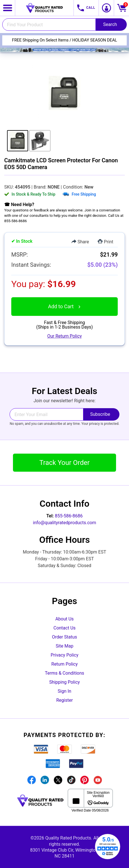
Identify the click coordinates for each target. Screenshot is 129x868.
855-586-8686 (69, 516)
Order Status (65, 637)
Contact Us (65, 628)
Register (65, 700)
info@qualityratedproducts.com (64, 523)
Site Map (65, 646)
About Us (64, 619)
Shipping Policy (65, 682)
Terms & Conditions (64, 673)
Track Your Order (64, 463)
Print (105, 242)
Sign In (64, 691)
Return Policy (64, 664)
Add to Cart (65, 306)
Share (80, 242)
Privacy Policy (65, 655)
